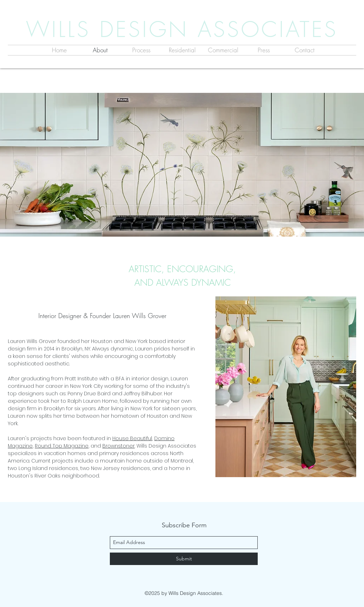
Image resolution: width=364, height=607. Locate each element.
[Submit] (184, 559)
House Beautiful (132, 438)
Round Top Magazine (62, 446)
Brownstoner (119, 446)
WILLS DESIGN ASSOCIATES (182, 29)
